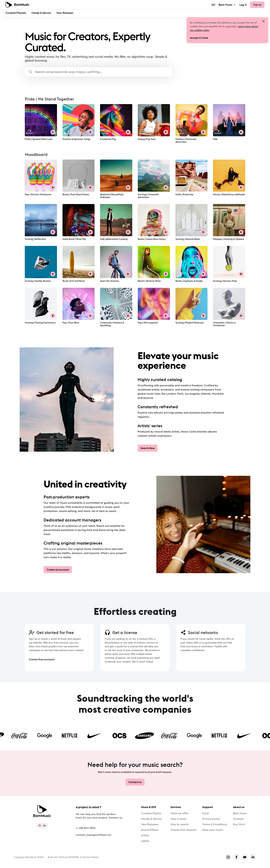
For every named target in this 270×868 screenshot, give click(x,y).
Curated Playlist (151, 813)
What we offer (179, 813)
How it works (178, 819)
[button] (98, 72)
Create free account (42, 659)
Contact (238, 819)
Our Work (239, 824)
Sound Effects (150, 830)
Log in (243, 5)
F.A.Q (206, 813)
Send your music (213, 830)
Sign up (257, 5)
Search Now (148, 448)
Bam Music (227, 5)
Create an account (58, 570)
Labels (145, 841)
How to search (180, 824)
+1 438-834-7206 (86, 828)
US (42, 826)
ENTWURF (74, 857)
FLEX (61, 857)
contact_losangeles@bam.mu (94, 835)
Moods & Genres (41, 13)
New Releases (65, 13)
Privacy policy (211, 819)
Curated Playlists (16, 13)
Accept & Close (199, 38)
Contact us (135, 782)
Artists (145, 835)
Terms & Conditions (215, 824)
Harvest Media (90, 857)
